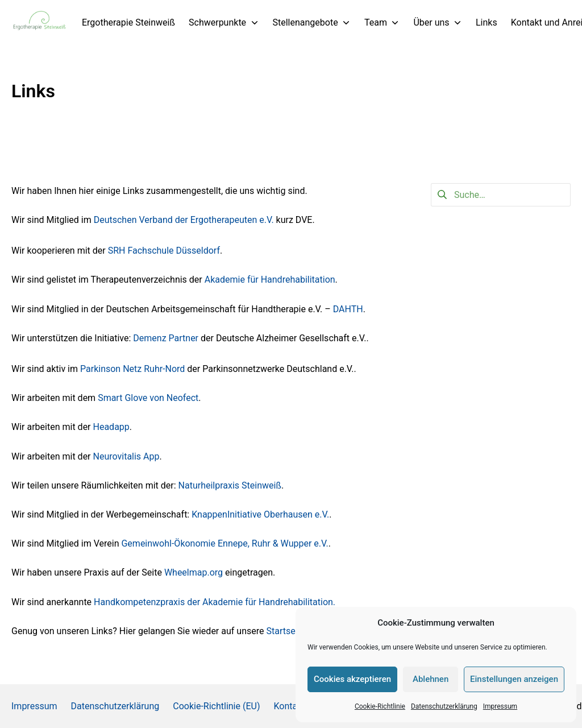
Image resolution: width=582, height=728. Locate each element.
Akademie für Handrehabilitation (270, 280)
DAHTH (348, 309)
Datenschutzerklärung (444, 706)
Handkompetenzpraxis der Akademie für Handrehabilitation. (215, 602)
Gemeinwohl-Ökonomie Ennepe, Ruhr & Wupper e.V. (225, 543)
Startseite (286, 631)
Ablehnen (431, 679)
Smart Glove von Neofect (147, 398)
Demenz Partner (166, 338)
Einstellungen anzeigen (514, 679)
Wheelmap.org (195, 572)
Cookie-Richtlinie (380, 706)
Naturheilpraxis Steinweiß (230, 485)
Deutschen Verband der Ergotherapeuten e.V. (185, 220)
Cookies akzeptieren (352, 679)
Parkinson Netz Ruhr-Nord (132, 369)
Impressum (500, 706)
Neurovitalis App (126, 456)
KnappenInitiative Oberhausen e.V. (260, 514)
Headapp (111, 427)
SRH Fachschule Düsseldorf (164, 251)
